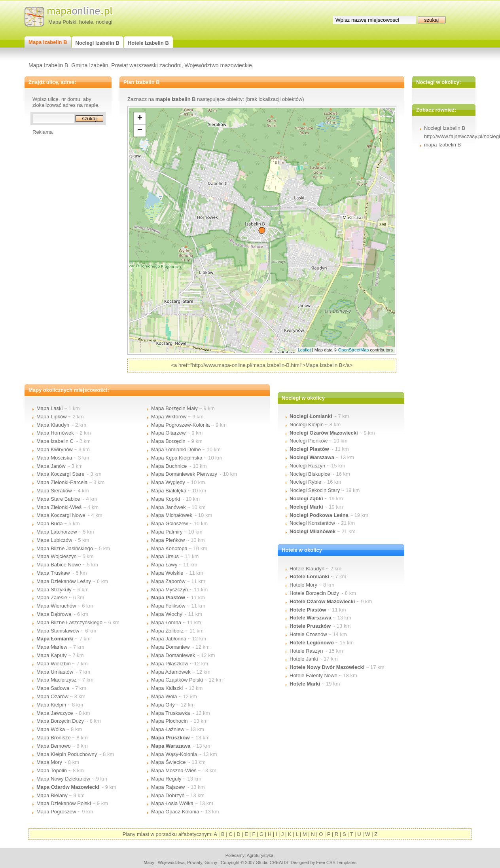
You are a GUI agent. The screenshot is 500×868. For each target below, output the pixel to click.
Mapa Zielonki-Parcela (62, 482)
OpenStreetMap (354, 350)
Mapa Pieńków (168, 540)
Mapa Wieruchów (56, 606)
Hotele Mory (303, 585)
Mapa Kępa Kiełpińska (177, 458)
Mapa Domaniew (170, 647)
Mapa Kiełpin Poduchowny (67, 754)
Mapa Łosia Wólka (172, 803)
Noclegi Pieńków (309, 441)
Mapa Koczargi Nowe (61, 515)
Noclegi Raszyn (307, 466)
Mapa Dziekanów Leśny (64, 581)
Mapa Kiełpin (51, 705)
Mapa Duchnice (169, 466)
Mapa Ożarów (52, 696)
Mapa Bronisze (54, 738)
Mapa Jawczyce (55, 713)
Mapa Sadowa (53, 688)
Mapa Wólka (51, 729)
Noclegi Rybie (305, 482)
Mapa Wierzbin (54, 664)
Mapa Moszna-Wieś (174, 770)
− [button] (140, 131)
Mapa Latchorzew (57, 532)
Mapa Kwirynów (55, 449)
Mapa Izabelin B (48, 65)
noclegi (104, 22)
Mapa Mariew (52, 647)
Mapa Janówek (168, 507)
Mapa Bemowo (54, 746)
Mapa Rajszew (168, 787)
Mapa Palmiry (167, 532)
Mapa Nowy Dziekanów (63, 779)
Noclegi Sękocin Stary (315, 490)
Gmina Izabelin (90, 65)
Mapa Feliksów (168, 606)
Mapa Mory (49, 762)
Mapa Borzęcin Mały (174, 408)
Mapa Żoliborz (167, 631)
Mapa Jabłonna (169, 639)
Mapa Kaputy (52, 655)
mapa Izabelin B (442, 145)
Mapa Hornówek (55, 433)
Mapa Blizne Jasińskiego (65, 548)
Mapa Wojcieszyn (57, 556)
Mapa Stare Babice (58, 499)
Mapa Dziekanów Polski (64, 803)
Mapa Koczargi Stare (60, 474)
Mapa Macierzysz (56, 680)
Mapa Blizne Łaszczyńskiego (69, 622)
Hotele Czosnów (308, 634)
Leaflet (304, 350)
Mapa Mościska (54, 458)
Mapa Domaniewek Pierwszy (184, 474)
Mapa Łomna (166, 622)
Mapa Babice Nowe (59, 565)
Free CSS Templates (336, 862)
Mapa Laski (49, 408)
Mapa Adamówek (171, 672)
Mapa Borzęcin (168, 441)
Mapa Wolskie (167, 573)
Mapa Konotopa (169, 548)
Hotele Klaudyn (307, 569)
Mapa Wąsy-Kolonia (174, 754)
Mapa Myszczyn (170, 590)
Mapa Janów (51, 466)
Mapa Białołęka (169, 491)
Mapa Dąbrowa (54, 614)
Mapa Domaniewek (173, 655)
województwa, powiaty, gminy (187, 862)
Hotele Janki (304, 659)
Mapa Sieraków (54, 491)
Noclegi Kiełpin (307, 425)
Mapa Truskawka (170, 713)
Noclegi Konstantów (312, 523)
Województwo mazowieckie (218, 65)
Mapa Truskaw (53, 573)
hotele (86, 22)
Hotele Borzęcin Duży (314, 593)
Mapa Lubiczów (54, 540)
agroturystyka (260, 855)
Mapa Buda (50, 523)
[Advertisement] (64, 254)
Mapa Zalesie (52, 597)
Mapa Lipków (52, 417)
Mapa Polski (62, 22)
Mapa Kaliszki (167, 688)
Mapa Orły (163, 705)
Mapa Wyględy (168, 482)
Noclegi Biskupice (310, 474)
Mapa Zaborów (168, 581)
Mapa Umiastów (55, 672)
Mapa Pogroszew (56, 812)
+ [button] (140, 118)
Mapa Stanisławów (58, 631)
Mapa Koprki (166, 499)
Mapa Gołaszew (170, 523)
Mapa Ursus (165, 556)
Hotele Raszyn (306, 651)
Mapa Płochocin (170, 721)
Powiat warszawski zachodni (146, 65)
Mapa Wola (164, 696)
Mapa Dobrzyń (168, 795)
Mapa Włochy (167, 614)
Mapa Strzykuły (54, 590)
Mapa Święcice (168, 762)
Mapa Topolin (52, 770)
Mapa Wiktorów (169, 417)
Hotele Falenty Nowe (313, 675)
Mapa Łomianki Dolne (176, 449)
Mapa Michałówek (172, 515)
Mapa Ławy (164, 565)
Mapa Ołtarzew (168, 433)
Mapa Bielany (52, 795)
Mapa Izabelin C (55, 441)
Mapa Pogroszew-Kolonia (180, 425)
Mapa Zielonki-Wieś (59, 507)
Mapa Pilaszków (170, 664)
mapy (149, 862)
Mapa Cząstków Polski (177, 680)
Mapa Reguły (166, 779)
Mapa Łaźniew (168, 729)
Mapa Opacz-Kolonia (175, 812)
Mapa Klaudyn (53, 425)
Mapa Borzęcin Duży (60, 721)
